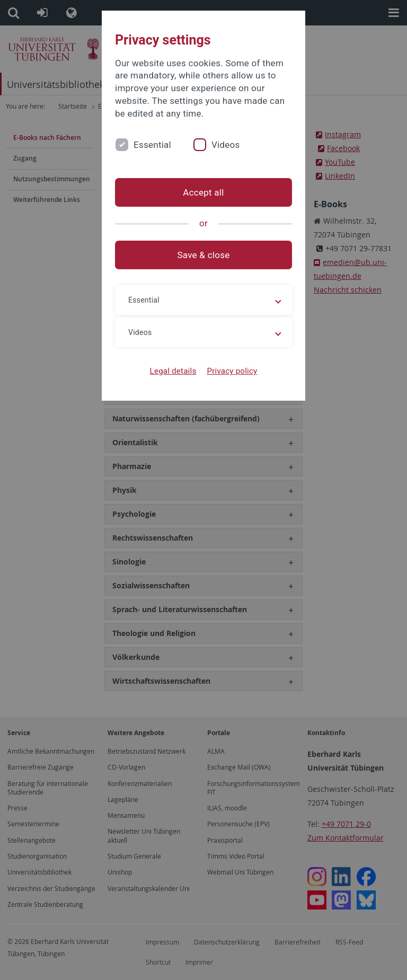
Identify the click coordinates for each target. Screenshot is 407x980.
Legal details (173, 371)
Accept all (203, 192)
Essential (152, 145)
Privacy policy (232, 371)
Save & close (204, 255)
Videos (226, 145)
